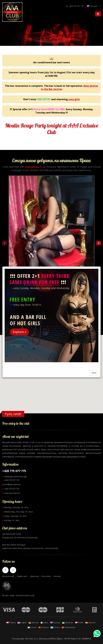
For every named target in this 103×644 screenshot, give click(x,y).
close (94, 373)
